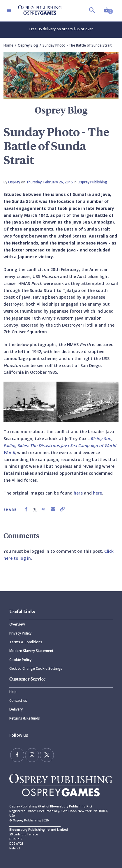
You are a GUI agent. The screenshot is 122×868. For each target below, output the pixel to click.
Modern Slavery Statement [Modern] (31, 651)
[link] (26, 509)
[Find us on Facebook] (17, 755)
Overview (17, 624)
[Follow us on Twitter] (47, 755)
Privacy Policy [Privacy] (20, 633)
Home (8, 45)
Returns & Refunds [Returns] (25, 718)
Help (13, 692)
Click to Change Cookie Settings (36, 668)
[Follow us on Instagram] (32, 755)
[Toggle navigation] (9, 10)
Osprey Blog (28, 45)
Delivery (16, 709)
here (78, 493)
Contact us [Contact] (18, 700)
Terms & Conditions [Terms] (26, 642)
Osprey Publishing (92, 182)
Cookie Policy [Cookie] (20, 660)
